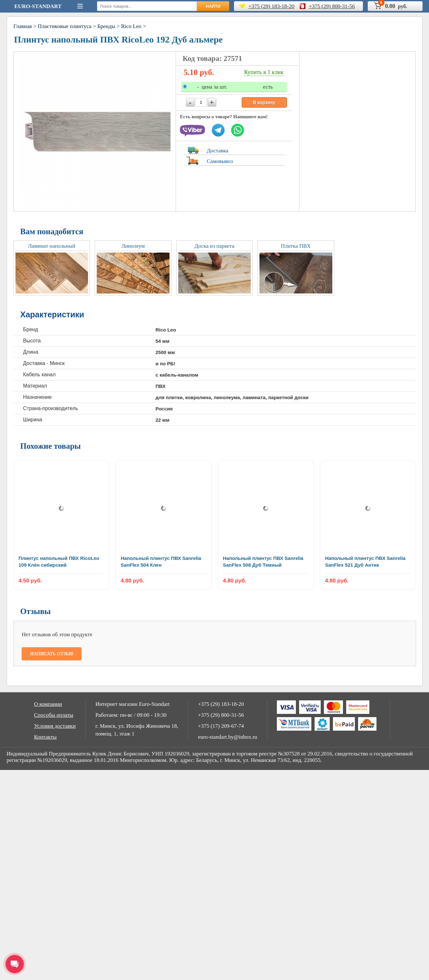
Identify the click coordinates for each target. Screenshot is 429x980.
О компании (48, 704)
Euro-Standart (38, 6)
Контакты (45, 737)
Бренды (106, 26)
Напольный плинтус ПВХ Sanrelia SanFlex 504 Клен (161, 562)
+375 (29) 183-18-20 (272, 6)
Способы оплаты (54, 715)
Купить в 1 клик (264, 72)
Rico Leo (131, 26)
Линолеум (133, 246)
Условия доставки (55, 726)
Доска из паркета (214, 246)
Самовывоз (220, 161)
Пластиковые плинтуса (64, 26)
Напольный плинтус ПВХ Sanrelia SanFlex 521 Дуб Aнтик (366, 562)
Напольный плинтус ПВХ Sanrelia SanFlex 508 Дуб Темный (263, 562)
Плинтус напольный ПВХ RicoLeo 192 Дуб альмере (119, 39)
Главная (23, 26)
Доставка (218, 151)
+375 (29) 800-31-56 (332, 6)
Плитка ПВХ (296, 246)
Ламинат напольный (52, 246)
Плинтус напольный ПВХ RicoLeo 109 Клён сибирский (59, 562)
